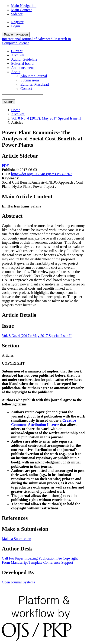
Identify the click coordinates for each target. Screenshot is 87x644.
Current (17, 51)
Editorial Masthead (35, 84)
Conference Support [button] (58, 562)
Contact (26, 89)
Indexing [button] (31, 558)
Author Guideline (24, 59)
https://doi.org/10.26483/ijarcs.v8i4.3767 (42, 174)
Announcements (23, 68)
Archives (18, 55)
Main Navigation (24, 6)
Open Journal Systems (18, 582)
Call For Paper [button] (13, 558)
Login (16, 26)
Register (17, 22)
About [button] (16, 72)
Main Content (21, 10)
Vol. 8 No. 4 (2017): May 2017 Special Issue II (46, 118)
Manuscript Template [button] (27, 562)
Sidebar (17, 14)
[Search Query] (22, 97)
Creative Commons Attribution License (43, 422)
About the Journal (34, 76)
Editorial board (22, 63)
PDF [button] (5, 166)
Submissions (30, 80)
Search (9, 102)
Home (16, 110)
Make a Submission (16, 539)
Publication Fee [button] (50, 558)
